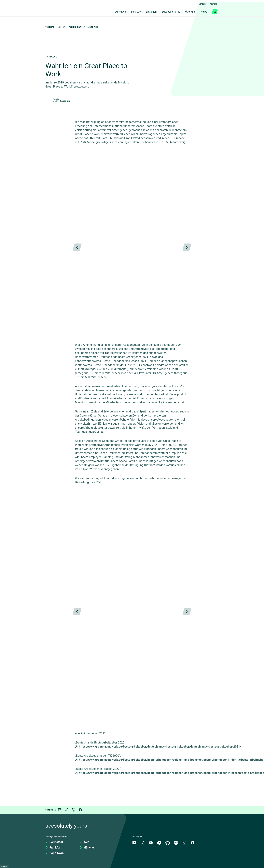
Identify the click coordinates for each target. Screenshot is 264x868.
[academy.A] (160, 859)
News (204, 12)
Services (132, 12)
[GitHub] (168, 859)
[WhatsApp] (75, 826)
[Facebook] (82, 826)
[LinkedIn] (62, 826)
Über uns (189, 12)
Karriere (213, 4)
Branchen (149, 12)
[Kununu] (177, 859)
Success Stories (169, 12)
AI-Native (116, 12)
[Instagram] (185, 859)
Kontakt (201, 4)
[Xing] (69, 826)
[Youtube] (151, 859)
